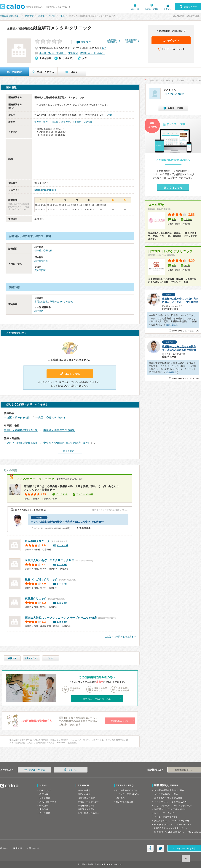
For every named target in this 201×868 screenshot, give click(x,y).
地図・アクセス (32, 658)
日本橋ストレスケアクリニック (170, 251)
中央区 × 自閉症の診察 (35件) (21, 443)
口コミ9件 (62, 565)
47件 (187, 265)
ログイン (167, 9)
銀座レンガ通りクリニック (41, 579)
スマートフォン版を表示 (184, 848)
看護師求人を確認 (120, 721)
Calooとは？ (46, 790)
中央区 (52, 16)
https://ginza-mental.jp (45, 190)
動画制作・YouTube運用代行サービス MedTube (178, 832)
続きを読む (171, 325)
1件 (174, 219)
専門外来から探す (86, 806)
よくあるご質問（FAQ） (128, 794)
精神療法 (39, 311)
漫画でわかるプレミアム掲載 (168, 798)
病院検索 (29, 16)
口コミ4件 (62, 603)
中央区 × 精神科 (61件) (17, 418)
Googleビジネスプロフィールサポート (173, 825)
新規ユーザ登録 (151, 9)
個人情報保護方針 (125, 802)
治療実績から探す (86, 798)
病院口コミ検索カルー (10, 16)
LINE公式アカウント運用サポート (171, 828)
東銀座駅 (73, 53)
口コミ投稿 (45, 813)
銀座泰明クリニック (37, 541)
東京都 (41, 16)
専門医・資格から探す (89, 802)
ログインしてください (174, 94)
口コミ (51, 658)
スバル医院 (156, 205)
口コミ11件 (62, 494)
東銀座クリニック (36, 599)
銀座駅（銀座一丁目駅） (53, 53)
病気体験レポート (48, 802)
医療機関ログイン (184, 770)
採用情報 (17, 848)
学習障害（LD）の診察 (62, 302)
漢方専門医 (40, 270)
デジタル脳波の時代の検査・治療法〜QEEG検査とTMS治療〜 (67, 522)
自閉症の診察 (41, 302)
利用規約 (120, 798)
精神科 (38, 250)
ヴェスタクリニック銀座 (50, 560)
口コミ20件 (63, 545)
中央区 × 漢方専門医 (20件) (59, 430)
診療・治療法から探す (89, 813)
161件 (188, 219)
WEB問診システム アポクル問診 (170, 809)
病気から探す (84, 790)
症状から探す (84, 794)
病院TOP (12, 658)
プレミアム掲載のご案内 (166, 794)
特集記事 (44, 806)
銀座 (63, 16)
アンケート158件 (85, 494)
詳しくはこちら (173, 188)
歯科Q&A (44, 809)
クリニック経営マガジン (166, 817)
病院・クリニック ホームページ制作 (172, 821)
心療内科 (48, 250)
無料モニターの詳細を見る (97, 699)
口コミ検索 (45, 798)
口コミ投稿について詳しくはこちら (70, 386)
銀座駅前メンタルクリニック (49, 28)
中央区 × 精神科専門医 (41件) (21, 430)
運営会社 (4, 848)
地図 (104, 48)
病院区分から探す (86, 809)
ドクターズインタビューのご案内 (170, 802)
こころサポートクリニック (36, 479)
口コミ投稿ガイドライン (128, 790)
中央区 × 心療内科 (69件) (50, 418)
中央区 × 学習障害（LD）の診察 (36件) (66, 443)
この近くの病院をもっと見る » (120, 637)
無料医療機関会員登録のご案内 (169, 790)
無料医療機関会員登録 (131, 41)
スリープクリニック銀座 (61, 618)
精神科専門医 (41, 261)
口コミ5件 (62, 584)
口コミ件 (86, 42)
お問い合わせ (33, 848)
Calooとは (135, 9)
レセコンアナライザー (165, 813)
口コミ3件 (62, 622)
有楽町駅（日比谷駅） (92, 53)
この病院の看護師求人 (112, 41)
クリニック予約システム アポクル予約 (173, 806)
